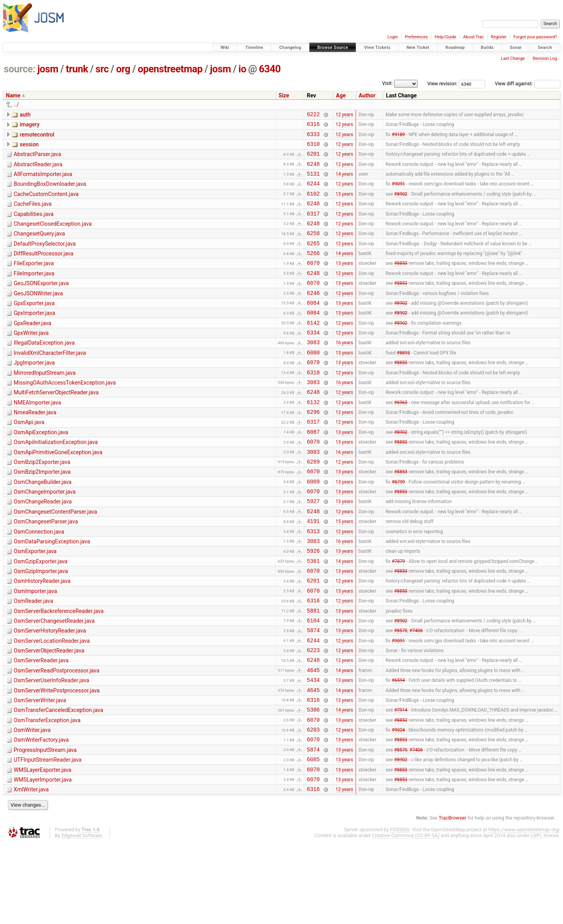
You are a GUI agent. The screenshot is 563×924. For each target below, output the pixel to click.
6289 (313, 504)
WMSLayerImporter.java (43, 858)
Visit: (387, 83)
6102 (313, 204)
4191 (313, 570)
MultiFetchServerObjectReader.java (56, 425)
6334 (313, 359)
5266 (313, 271)
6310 (313, 148)
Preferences (416, 37)
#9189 (398, 137)
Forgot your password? (535, 37)
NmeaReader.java (35, 448)
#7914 (401, 781)
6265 (313, 260)
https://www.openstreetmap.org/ (524, 911)
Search (545, 48)
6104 (313, 681)
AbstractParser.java (37, 159)
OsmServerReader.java (41, 725)
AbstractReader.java (38, 170)
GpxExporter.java (34, 325)
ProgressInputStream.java (45, 825)
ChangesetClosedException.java (53, 237)
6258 (313, 248)
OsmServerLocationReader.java (52, 703)
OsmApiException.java (41, 470)
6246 (313, 315)
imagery (30, 126)
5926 (313, 603)
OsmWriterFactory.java (41, 814)
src (102, 69)
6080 (313, 382)
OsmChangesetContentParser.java (55, 559)
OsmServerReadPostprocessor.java (56, 736)
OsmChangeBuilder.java (43, 525)
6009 (313, 526)
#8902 (401, 204)
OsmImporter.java (35, 647)
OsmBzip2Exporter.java (42, 503)
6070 (313, 281)
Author (367, 95)
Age (341, 95)
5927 (313, 548)
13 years (344, 204)
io (242, 69)
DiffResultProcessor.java (44, 270)
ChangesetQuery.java (39, 248)
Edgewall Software (82, 916)
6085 (313, 837)
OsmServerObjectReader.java (49, 714)
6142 (313, 348)
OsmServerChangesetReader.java (54, 681)
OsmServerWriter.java (40, 769)
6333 (313, 138)
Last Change (513, 58)
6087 (313, 470)
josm (48, 69)
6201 (313, 159)
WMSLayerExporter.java (42, 847)
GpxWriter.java (31, 359)
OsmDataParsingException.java (52, 592)
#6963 (401, 437)
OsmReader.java (33, 658)
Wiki (225, 48)
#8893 (403, 381)
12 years (344, 115)
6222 (313, 115)
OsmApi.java (29, 458)
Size (284, 95)
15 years (344, 570)
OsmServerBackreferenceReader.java (59, 670)
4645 (313, 737)
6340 (270, 69)
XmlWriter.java (31, 869)
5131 (313, 182)
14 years (344, 182)
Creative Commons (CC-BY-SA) (406, 916)
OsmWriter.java (32, 803)
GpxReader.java (32, 348)
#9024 (398, 804)
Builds (487, 48)
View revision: (442, 84)
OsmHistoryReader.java (42, 636)
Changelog (290, 48)
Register (498, 37)
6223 (313, 715)
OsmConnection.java (39, 581)
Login (393, 37)
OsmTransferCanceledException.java (58, 780)
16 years (344, 370)
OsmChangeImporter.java (45, 536)
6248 (313, 171)
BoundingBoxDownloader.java (50, 192)
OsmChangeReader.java (43, 547)
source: (20, 69)
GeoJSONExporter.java (41, 303)
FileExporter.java (34, 281)
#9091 (398, 193)
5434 (313, 748)
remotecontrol (37, 137)
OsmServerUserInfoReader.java (51, 747)
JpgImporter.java (34, 392)
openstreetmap (170, 69)
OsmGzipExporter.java (40, 614)
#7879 (398, 615)
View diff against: (528, 84)
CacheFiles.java (33, 214)
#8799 (398, 526)
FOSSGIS (400, 911)
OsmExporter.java (35, 603)
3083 (313, 370)
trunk (77, 69)
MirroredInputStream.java (45, 403)
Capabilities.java (34, 226)
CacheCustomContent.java (46, 203)
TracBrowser (453, 899)
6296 (313, 448)
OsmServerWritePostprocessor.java (57, 759)
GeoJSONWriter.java (38, 315)
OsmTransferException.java (47, 792)
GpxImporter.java (34, 336)
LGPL (536, 916)
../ (16, 104)
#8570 (401, 692)
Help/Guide (446, 37)
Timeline (254, 48)
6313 (313, 582)
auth (25, 115)
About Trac (474, 37)
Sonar (516, 48)
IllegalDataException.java (44, 370)
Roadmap (455, 48)
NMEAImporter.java (37, 437)
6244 (313, 193)
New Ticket (418, 48)
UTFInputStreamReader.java (48, 836)
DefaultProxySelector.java (45, 259)
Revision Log (545, 58)
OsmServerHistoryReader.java (50, 692)
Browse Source (333, 48)
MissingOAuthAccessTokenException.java (65, 414)
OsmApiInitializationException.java (56, 481)
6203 (313, 803)
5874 (313, 692)
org (123, 69)
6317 (313, 226)
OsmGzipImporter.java (41, 625)
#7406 (416, 692)
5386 (313, 781)
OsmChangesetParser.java (46, 570)
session (29, 148)
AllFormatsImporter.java (43, 181)
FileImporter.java (34, 292)
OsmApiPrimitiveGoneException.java (58, 492)
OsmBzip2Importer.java (42, 514)
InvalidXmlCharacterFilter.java (50, 381)
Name (13, 95)
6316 (313, 126)
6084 (313, 326)
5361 (313, 615)
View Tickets (377, 48)
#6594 (398, 748)
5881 (313, 670)
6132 (313, 437)
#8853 (401, 282)
